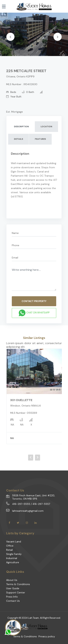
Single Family (14, 554)
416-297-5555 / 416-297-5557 (31, 504)
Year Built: (14, 97)
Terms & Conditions (18, 584)
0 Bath (28, 92)
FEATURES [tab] (40, 139)
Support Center (16, 592)
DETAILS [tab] (18, 139)
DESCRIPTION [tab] (21, 127)
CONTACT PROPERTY (34, 301)
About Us (12, 580)
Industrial (12, 558)
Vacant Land (14, 542)
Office (10, 546)
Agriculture (13, 562)
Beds (11, 92)
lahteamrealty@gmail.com (28, 511)
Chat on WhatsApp (34, 313)
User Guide (13, 588)
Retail (9, 550)
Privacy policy (47, 636)
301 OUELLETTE (24, 400)
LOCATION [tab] (46, 127)
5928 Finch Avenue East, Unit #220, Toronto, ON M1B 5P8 (34, 497)
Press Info (12, 597)
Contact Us (13, 601)
